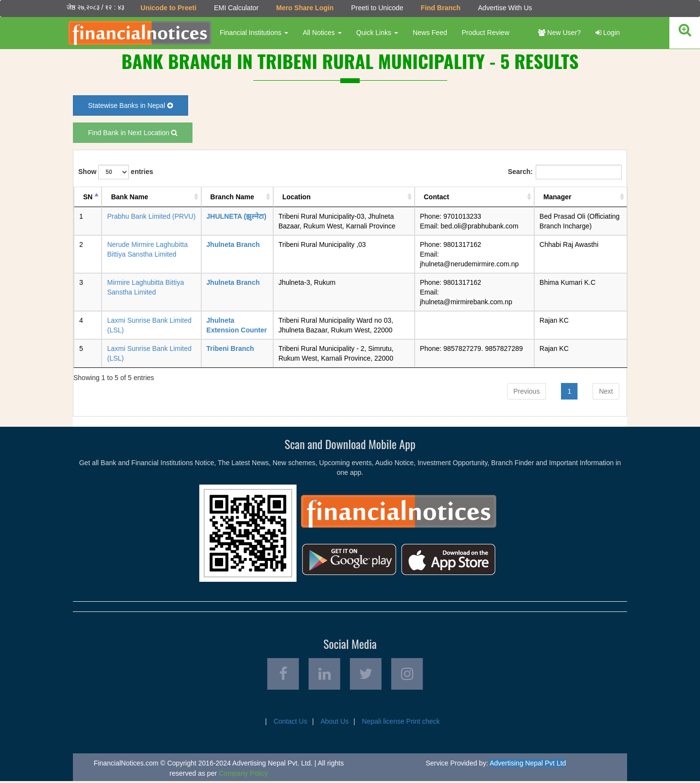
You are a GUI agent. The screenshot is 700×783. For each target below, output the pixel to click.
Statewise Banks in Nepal (131, 105)
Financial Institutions (253, 33)
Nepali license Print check (401, 723)
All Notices (321, 33)
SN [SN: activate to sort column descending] (88, 196)
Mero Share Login (304, 8)
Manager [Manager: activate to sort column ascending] (558, 196)
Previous (526, 391)
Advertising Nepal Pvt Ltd (528, 765)
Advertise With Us (504, 8)
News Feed (429, 33)
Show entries (116, 172)
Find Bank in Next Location (133, 132)
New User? (560, 33)
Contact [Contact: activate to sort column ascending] (437, 196)
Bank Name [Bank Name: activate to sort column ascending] (129, 196)
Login (608, 33)
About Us (334, 723)
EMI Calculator (235, 8)
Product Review (485, 33)
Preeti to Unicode (376, 8)
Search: (565, 172)
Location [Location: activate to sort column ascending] (297, 196)
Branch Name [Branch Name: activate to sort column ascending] (232, 196)
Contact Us (290, 723)
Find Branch (440, 8)
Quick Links (376, 33)
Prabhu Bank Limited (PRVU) (151, 216)
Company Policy (243, 775)
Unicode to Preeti (167, 8)
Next (606, 391)
